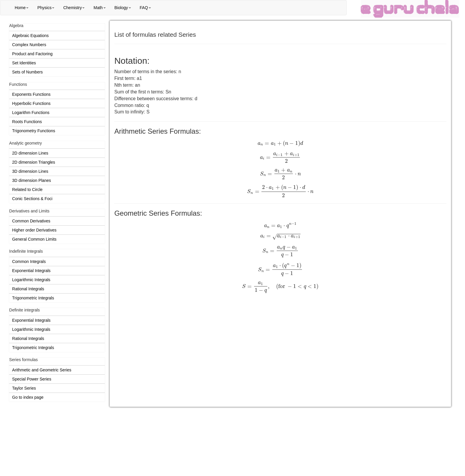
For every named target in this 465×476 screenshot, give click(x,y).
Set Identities (24, 63)
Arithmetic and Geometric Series (42, 370)
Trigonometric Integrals (33, 298)
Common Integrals (29, 262)
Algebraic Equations (30, 36)
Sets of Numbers (27, 72)
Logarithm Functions (31, 113)
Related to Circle (27, 190)
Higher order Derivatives (34, 230)
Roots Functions (27, 122)
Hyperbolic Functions (31, 103)
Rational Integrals (28, 289)
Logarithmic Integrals (31, 280)
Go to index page (28, 397)
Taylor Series (24, 388)
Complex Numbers (29, 45)
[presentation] (280, 143)
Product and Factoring (32, 54)
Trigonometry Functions (34, 131)
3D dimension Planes (31, 180)
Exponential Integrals (31, 271)
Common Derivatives (31, 221)
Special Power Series (32, 379)
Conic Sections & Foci (32, 199)
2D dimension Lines (30, 153)
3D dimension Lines (30, 171)
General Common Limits (34, 239)
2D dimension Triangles (33, 162)
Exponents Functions (31, 94)
